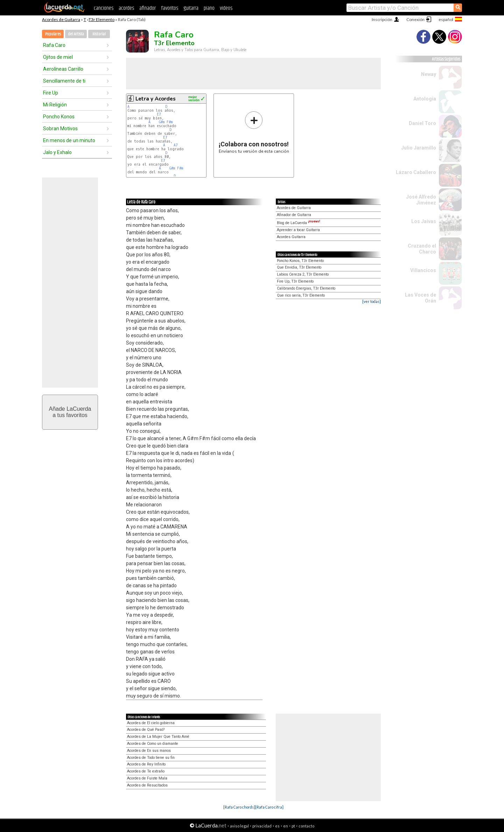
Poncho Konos (59, 117)
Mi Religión (55, 105)
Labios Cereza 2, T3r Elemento (303, 274)
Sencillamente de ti (64, 81)
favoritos (170, 8)
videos (226, 8)
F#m (170, 122)
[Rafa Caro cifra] (269, 807)
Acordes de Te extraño (146, 771)
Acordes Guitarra (291, 237)
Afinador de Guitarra (294, 215)
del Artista (76, 34)
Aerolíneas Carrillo (63, 69)
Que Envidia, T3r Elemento (299, 267)
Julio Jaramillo (419, 148)
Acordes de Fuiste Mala (147, 778)
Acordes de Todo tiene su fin (151, 758)
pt (293, 826)
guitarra (191, 8)
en (286, 826)
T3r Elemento (101, 19)
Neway (429, 74)
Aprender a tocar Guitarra (298, 230)
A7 (176, 145)
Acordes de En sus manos (149, 751)
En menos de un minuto (69, 140)
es (277, 826)
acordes (126, 8)
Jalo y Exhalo (57, 152)
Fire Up (51, 93)
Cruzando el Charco (422, 249)
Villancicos (423, 270)
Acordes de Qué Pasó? (146, 730)
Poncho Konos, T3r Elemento (300, 261)
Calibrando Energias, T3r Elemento (306, 288)
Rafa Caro (54, 45)
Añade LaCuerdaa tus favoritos (70, 412)
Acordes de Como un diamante (153, 744)
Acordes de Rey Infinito (146, 764)
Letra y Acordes (156, 99)
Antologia (425, 99)
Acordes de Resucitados (147, 785)
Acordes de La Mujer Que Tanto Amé (158, 737)
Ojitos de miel (58, 57)
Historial (99, 34)
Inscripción (382, 19)
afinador (148, 8)
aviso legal (239, 826)
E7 (159, 114)
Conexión (415, 19)
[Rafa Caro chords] (239, 807)
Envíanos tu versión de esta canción (254, 132)
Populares (53, 34)
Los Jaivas (424, 221)
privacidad (262, 826)
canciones (104, 8)
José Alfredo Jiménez (421, 200)
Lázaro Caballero (416, 172)
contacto (306, 826)
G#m (162, 122)
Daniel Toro (422, 123)
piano (209, 8)
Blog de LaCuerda (299, 223)
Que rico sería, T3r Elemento (301, 295)
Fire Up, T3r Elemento (295, 281)
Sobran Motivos (60, 129)
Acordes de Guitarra (61, 19)
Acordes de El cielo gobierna (151, 723)
